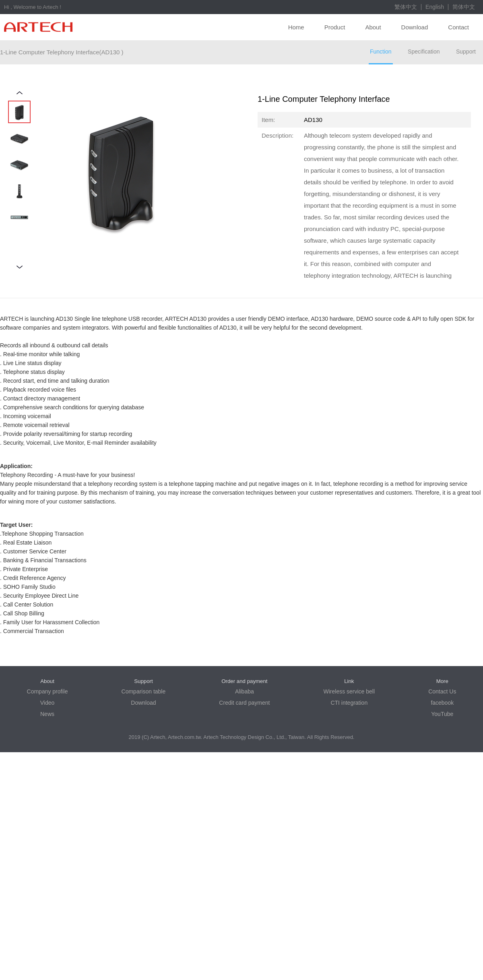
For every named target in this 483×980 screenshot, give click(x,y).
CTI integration (349, 703)
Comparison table (144, 691)
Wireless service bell (349, 691)
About (373, 27)
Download (415, 27)
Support (466, 52)
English (435, 7)
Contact (458, 27)
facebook (442, 703)
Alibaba (245, 691)
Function (381, 52)
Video (47, 703)
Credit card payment (244, 703)
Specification (424, 52)
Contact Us (442, 691)
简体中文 (464, 7)
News (47, 714)
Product (335, 27)
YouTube (442, 714)
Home (296, 27)
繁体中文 (406, 7)
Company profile (47, 691)
